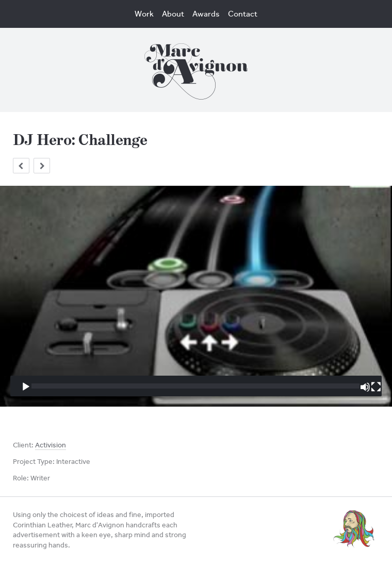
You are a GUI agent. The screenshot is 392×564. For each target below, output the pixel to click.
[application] (196, 296)
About (173, 14)
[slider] (195, 386)
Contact (243, 14)
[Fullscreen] (376, 387)
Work (144, 14)
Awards (206, 14)
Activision (51, 445)
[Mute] (365, 387)
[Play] (26, 387)
